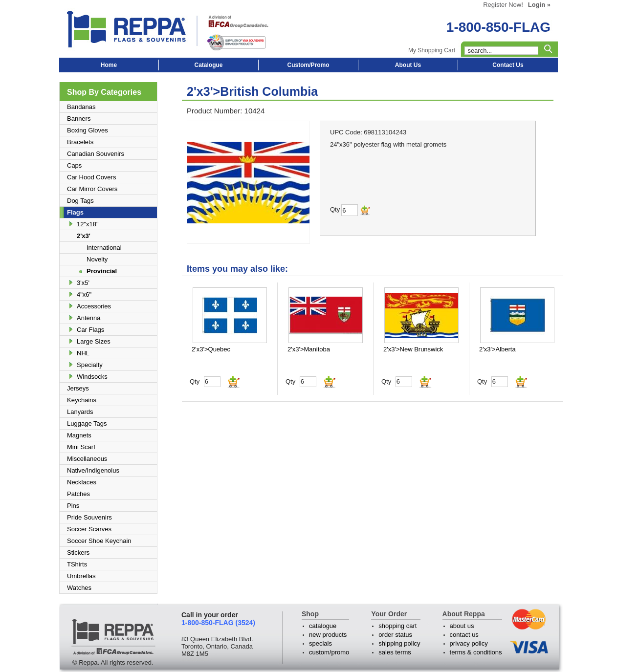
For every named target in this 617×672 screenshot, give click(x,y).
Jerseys (78, 388)
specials (320, 643)
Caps (74, 165)
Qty (195, 381)
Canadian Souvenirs (96, 154)
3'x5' (83, 283)
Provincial (102, 271)
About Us (408, 65)
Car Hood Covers (91, 177)
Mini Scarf (81, 447)
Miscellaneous (87, 459)
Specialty (90, 365)
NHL (83, 353)
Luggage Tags (87, 423)
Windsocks (92, 377)
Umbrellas (81, 576)
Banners (79, 119)
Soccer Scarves (89, 529)
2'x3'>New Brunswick (413, 349)
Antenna (88, 318)
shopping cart (397, 626)
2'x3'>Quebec (211, 349)
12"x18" (88, 224)
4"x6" (84, 294)
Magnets (79, 435)
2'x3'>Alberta (497, 349)
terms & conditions (476, 652)
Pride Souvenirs (89, 517)
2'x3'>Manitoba (309, 349)
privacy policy (469, 643)
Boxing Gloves (88, 130)
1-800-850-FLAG (498, 27)
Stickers (78, 553)
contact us (464, 635)
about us (462, 626)
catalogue (323, 626)
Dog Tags (80, 201)
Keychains (82, 400)
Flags (75, 212)
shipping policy (399, 643)
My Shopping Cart (432, 50)
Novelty (97, 259)
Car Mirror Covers (92, 189)
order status (395, 635)
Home (109, 65)
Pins (73, 506)
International (104, 248)
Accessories (94, 306)
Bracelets (80, 142)
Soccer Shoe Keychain (99, 541)
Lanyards (80, 412)
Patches (78, 494)
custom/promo (329, 652)
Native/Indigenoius (93, 470)
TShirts (77, 564)
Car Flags (90, 330)
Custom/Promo (308, 65)
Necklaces (82, 482)
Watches (79, 588)
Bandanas (81, 107)
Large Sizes (94, 341)
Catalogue (208, 65)
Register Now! (503, 5)
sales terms (395, 652)
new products (328, 635)
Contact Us (508, 65)
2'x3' (84, 236)
